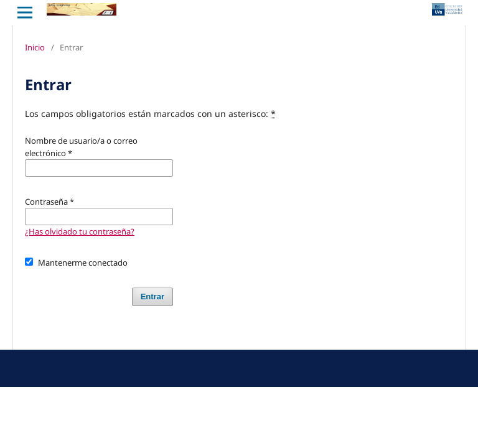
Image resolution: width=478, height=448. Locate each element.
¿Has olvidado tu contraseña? (80, 231)
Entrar (152, 296)
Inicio (35, 47)
